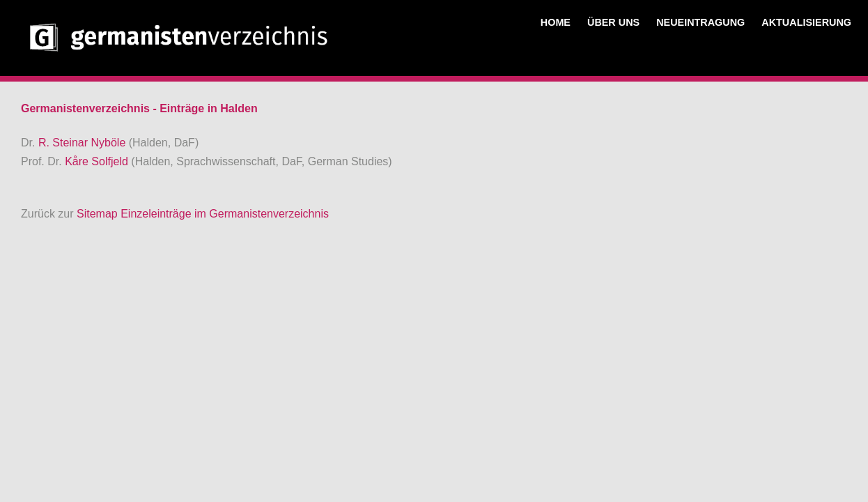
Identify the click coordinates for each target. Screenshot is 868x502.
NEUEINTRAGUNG (700, 22)
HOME (556, 22)
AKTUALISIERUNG (806, 22)
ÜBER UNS (613, 22)
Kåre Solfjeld (98, 161)
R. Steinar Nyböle (84, 143)
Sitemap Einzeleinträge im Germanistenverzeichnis (203, 214)
